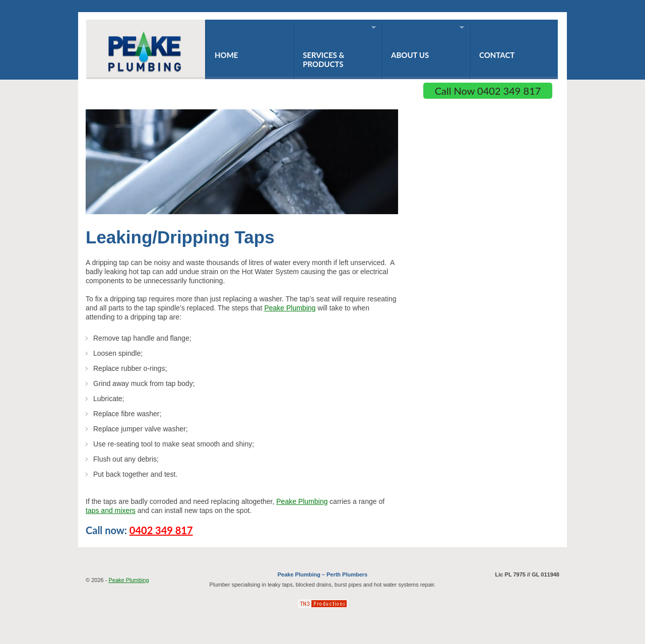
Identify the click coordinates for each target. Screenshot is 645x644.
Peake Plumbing (290, 308)
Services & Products (335, 47)
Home (226, 55)
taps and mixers (111, 510)
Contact (497, 55)
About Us (423, 42)
